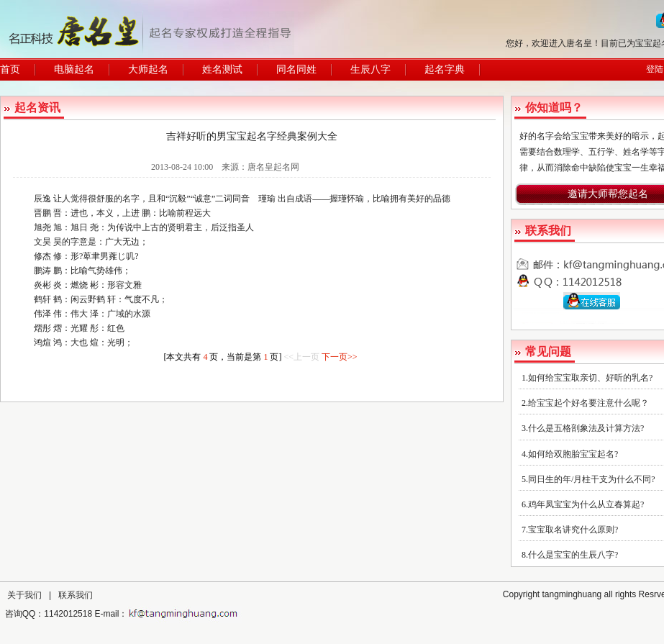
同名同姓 (296, 69)
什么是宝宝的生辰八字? (573, 555)
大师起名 (148, 69)
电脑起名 (74, 69)
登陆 (655, 69)
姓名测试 (222, 69)
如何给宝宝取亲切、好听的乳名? (590, 378)
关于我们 (24, 595)
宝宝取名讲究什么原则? (573, 530)
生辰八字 (370, 69)
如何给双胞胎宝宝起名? (573, 454)
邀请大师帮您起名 (608, 194)
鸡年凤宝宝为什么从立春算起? (586, 504)
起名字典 (445, 69)
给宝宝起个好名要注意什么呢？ (588, 403)
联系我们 (76, 595)
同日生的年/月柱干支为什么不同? (592, 479)
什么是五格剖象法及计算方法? (586, 428)
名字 (131, 199)
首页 (10, 69)
